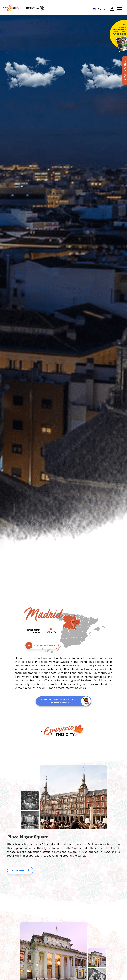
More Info (18, 870)
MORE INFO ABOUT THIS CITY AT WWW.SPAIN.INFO (59, 701)
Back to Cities (125, 71)
